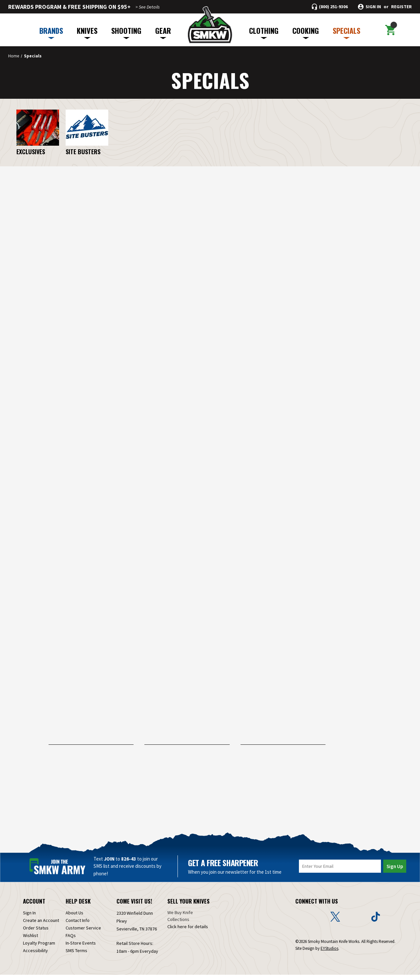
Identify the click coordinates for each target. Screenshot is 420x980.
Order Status (36, 933)
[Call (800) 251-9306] (330, 7)
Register (401, 7)
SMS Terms (76, 956)
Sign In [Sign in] (29, 918)
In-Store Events (81, 948)
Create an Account (41, 926)
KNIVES (87, 32)
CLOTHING (264, 32)
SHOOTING (126, 32)
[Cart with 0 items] (390, 30)
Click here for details (188, 932)
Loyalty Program (39, 948)
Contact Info (78, 926)
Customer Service (83, 933)
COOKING (306, 32)
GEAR (163, 32)
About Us (74, 918)
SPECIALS (346, 32)
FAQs (71, 941)
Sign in (373, 7)
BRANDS (51, 32)
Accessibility (35, 956)
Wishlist (31, 941)
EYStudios (329, 954)
